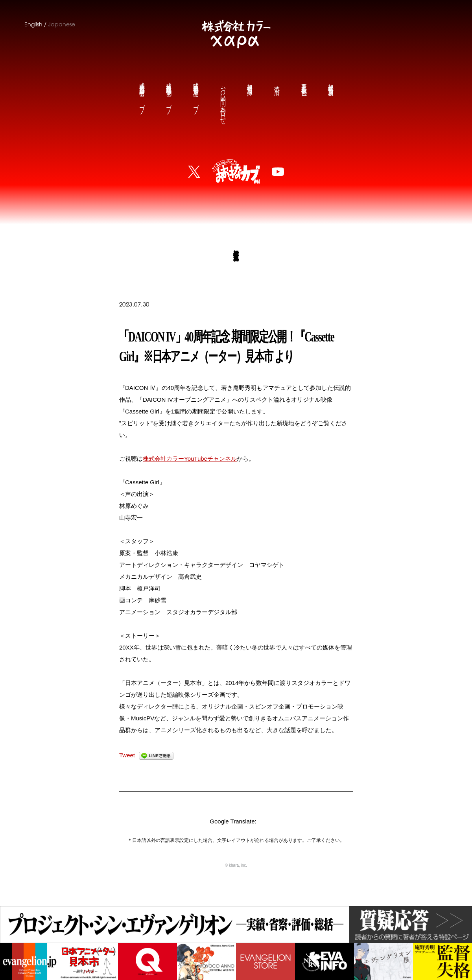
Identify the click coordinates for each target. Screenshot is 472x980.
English (33, 24)
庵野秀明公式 (195, 92)
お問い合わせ (223, 99)
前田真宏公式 (142, 92)
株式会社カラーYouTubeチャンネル (190, 459)
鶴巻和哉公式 (168, 92)
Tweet (127, 755)
